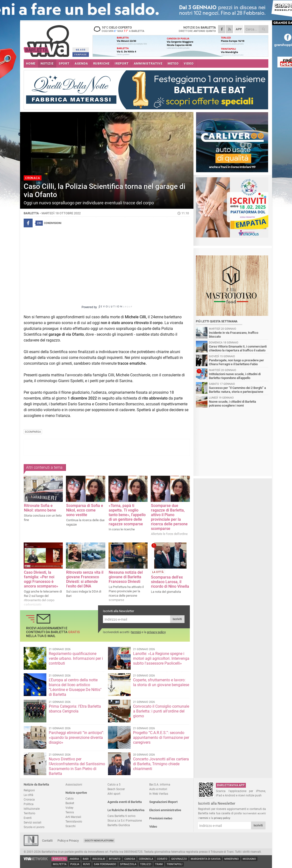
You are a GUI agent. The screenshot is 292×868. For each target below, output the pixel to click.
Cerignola (146, 859)
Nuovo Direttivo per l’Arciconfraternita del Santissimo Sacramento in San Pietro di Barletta (77, 766)
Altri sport (114, 794)
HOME (31, 63)
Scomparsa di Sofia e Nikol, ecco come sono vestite (85, 510)
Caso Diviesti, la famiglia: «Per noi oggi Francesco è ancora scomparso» (41, 579)
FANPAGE (81, 55)
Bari (86, 859)
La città (28, 795)
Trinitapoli (174, 864)
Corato (162, 859)
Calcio (70, 798)
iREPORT (122, 63)
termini (136, 632)
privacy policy (156, 632)
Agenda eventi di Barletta (125, 802)
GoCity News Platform (99, 841)
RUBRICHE (101, 63)
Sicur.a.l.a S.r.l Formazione (125, 820)
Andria (74, 859)
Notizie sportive (76, 793)
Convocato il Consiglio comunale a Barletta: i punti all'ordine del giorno (161, 711)
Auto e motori (158, 789)
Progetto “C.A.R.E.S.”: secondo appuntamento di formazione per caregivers (161, 738)
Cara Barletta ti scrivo (121, 816)
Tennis (70, 812)
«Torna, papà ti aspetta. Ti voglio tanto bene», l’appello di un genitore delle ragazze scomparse (127, 515)
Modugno (249, 859)
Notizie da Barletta (36, 784)
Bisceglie (99, 859)
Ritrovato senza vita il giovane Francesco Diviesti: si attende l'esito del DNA (85, 579)
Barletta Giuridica (119, 825)
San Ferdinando (105, 864)
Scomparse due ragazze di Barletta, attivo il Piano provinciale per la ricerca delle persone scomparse (169, 517)
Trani (159, 864)
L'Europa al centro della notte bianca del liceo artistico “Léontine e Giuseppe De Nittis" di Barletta (75, 687)
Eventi (28, 818)
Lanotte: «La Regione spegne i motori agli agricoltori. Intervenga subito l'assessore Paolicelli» (161, 658)
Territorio (29, 813)
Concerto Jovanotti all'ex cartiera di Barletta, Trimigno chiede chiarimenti (161, 764)
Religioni (29, 790)
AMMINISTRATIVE (148, 63)
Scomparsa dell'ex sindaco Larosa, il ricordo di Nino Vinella (170, 582)
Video (153, 827)
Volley (69, 808)
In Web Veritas (159, 794)
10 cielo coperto (123, 29)
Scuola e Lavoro (34, 827)
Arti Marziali (73, 817)
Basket (70, 803)
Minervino (232, 859)
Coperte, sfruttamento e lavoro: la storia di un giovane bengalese (161, 682)
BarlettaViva (47, 39)
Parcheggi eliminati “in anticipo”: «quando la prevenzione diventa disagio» (76, 738)
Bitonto (115, 859)
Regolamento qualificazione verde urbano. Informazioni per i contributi (76, 658)
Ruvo (87, 864)
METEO (173, 63)
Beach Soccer (116, 789)
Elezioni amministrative (165, 810)
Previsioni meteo (161, 818)
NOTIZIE (47, 63)
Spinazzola (128, 864)
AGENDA (81, 63)
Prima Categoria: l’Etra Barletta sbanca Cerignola (75, 709)
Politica (29, 804)
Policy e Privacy (68, 841)
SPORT (64, 63)
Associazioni (74, 784)
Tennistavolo (74, 821)
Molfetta (60, 864)
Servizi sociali (32, 822)
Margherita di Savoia (206, 859)
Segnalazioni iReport (163, 802)
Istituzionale (32, 809)
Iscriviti (177, 619)
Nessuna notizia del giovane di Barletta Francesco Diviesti (126, 577)
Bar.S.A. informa (160, 784)
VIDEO (189, 63)
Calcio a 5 (114, 784)
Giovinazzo (179, 859)
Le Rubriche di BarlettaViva (126, 810)
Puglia (75, 864)
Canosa (130, 859)
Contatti (47, 841)
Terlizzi (146, 864)
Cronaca (29, 799)
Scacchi (71, 826)
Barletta (59, 859)
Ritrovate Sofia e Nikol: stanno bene (40, 508)
